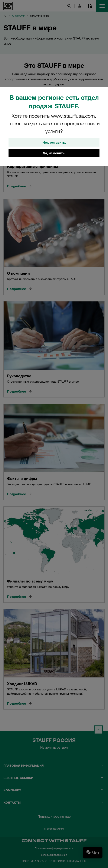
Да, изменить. (54, 153)
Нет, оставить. (54, 142)
